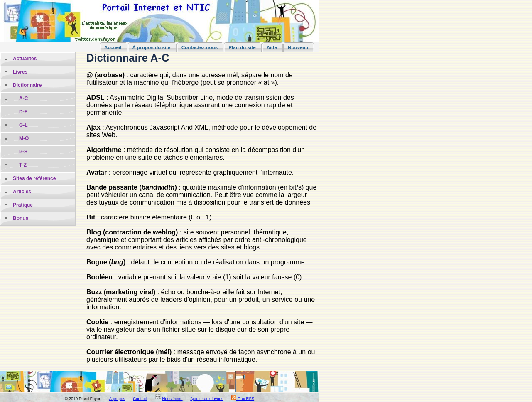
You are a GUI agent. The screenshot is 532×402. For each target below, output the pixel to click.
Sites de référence (34, 178)
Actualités (25, 59)
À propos (117, 398)
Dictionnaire (27, 85)
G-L (23, 125)
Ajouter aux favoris (207, 398)
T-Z (23, 165)
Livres (20, 72)
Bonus (21, 218)
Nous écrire (169, 398)
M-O (24, 138)
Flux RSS (243, 398)
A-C (23, 99)
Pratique (23, 205)
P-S (23, 152)
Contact (140, 398)
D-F (23, 112)
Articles (22, 192)
